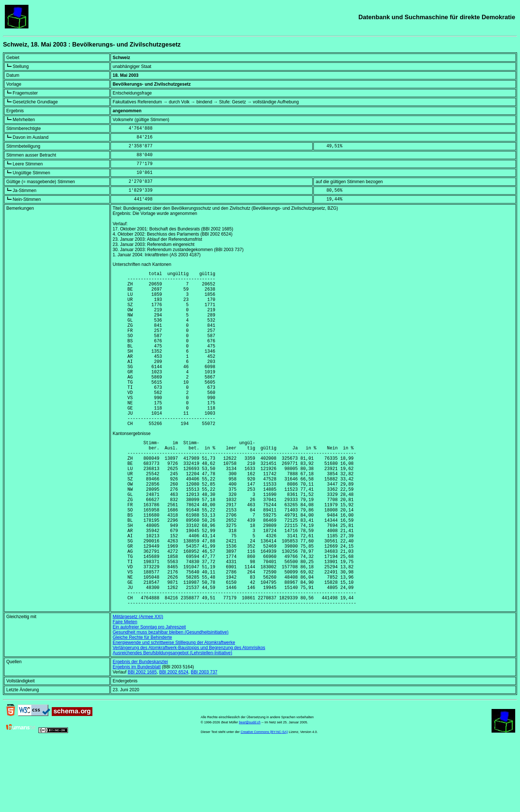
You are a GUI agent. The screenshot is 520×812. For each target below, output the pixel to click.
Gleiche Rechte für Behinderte (142, 706)
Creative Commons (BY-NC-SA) (264, 801)
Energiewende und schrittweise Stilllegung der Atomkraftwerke (174, 711)
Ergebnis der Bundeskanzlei (140, 730)
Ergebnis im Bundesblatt (137, 736)
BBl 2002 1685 (142, 741)
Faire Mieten (125, 691)
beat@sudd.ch (250, 791)
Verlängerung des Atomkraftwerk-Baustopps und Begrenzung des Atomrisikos (189, 716)
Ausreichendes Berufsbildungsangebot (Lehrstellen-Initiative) (173, 722)
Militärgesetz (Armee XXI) (138, 685)
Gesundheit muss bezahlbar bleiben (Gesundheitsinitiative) (171, 701)
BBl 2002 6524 (174, 741)
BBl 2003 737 (204, 741)
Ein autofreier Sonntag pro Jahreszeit (149, 696)
